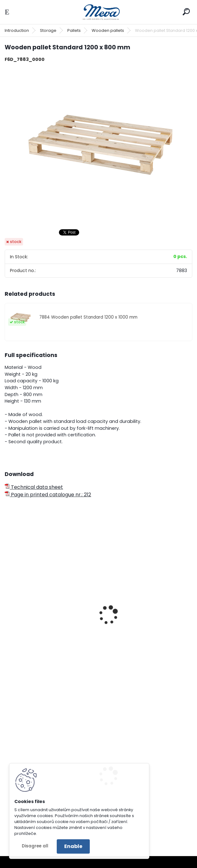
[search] (186, 12)
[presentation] (7, 607)
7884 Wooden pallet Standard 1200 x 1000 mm (88, 317)
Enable (73, 846)
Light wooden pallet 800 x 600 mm (46, 630)
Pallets (74, 30)
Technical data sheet (34, 487)
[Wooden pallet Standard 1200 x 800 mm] (98, 146)
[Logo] (98, 12)
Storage (48, 30)
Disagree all (35, 846)
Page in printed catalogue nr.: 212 (48, 495)
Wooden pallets (108, 30)
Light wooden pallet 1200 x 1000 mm (143, 630)
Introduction (17, 30)
